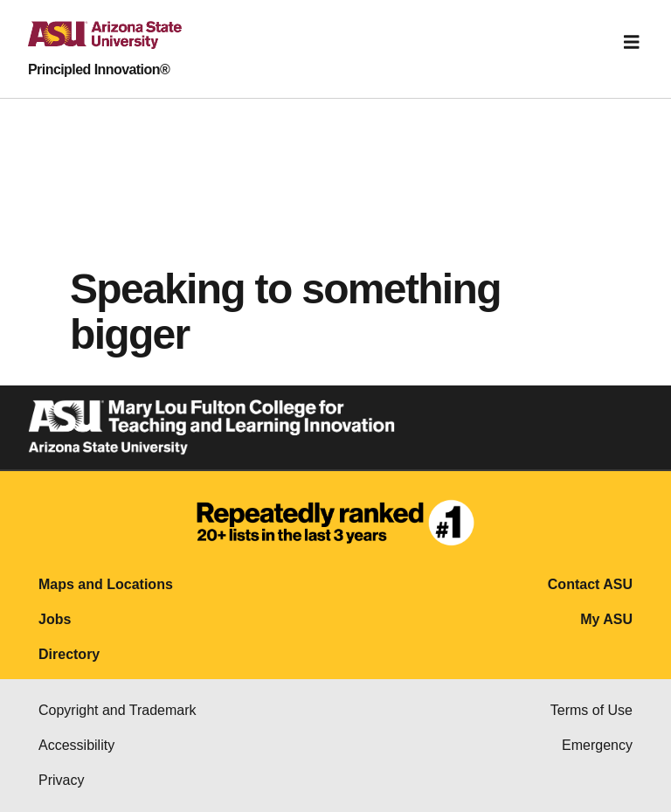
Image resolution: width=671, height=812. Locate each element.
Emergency (597, 745)
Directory (69, 654)
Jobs (55, 619)
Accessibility (76, 745)
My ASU (606, 619)
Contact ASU (590, 584)
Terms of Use (591, 710)
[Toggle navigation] (632, 42)
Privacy (61, 780)
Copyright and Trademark (118, 710)
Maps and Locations (106, 584)
